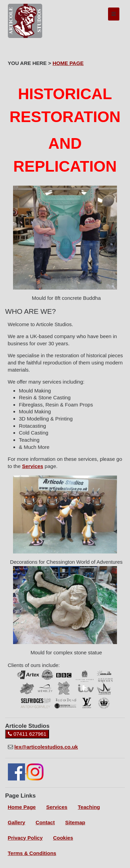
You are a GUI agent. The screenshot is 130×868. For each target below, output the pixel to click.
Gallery (17, 822)
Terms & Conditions (32, 853)
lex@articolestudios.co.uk (46, 747)
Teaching (89, 807)
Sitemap (75, 822)
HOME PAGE (68, 63)
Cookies (63, 838)
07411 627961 (27, 734)
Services (33, 466)
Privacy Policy (25, 838)
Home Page (22, 807)
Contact (45, 822)
